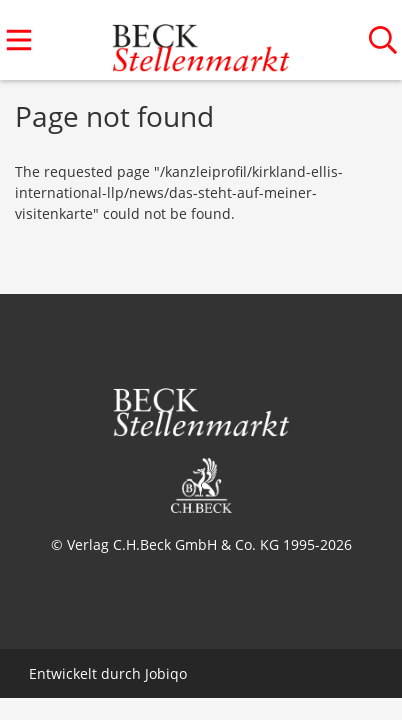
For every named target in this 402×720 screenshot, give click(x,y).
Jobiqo (166, 673)
